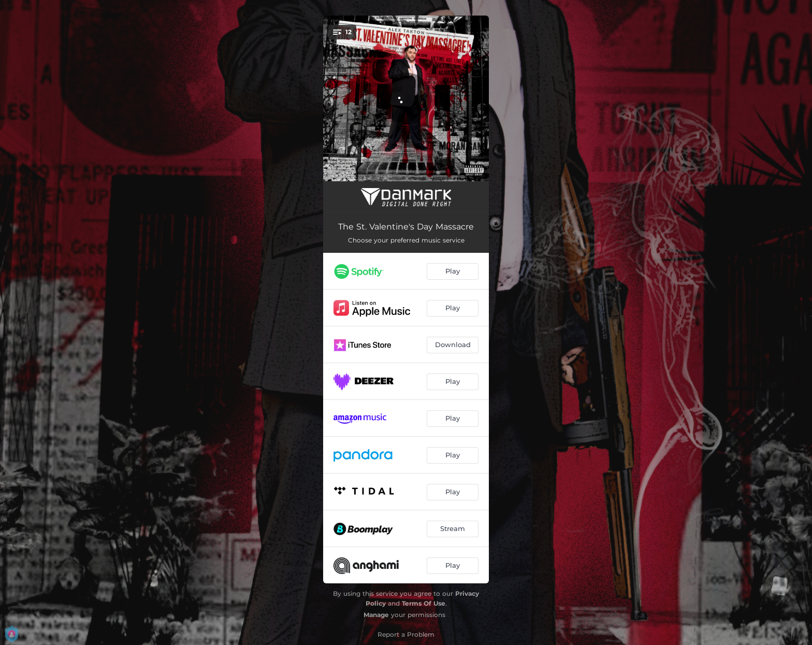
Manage (376, 615)
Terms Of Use (424, 603)
